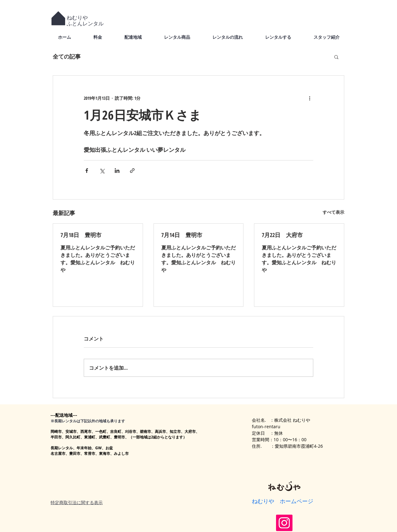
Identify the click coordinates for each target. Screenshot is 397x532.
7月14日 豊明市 (182, 235)
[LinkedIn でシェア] (117, 171)
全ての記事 (67, 56)
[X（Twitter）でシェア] (102, 171)
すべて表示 (333, 212)
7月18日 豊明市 (81, 235)
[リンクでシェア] (132, 171)
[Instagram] (284, 523)
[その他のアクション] (310, 98)
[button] (336, 57)
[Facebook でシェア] (87, 171)
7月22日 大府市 (282, 235)
